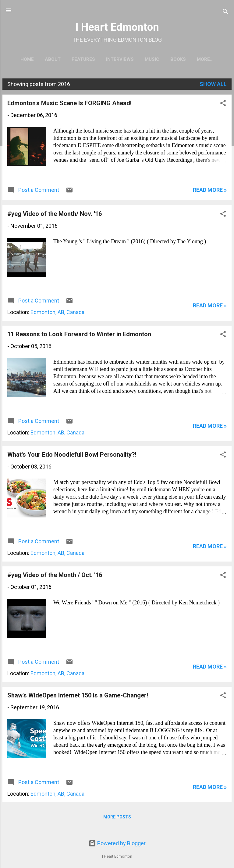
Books (176, 59)
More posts (117, 818)
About (51, 59)
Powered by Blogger (117, 843)
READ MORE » (210, 191)
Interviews (118, 59)
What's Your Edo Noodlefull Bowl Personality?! (72, 456)
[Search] (225, 12)
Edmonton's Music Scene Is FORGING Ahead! (69, 104)
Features (81, 59)
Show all (213, 85)
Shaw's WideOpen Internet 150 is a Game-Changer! (78, 697)
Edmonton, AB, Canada (57, 313)
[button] (223, 105)
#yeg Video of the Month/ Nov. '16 (55, 215)
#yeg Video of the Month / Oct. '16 (55, 576)
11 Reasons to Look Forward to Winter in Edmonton (79, 335)
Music (150, 59)
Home (25, 59)
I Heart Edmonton (117, 27)
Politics (205, 59)
